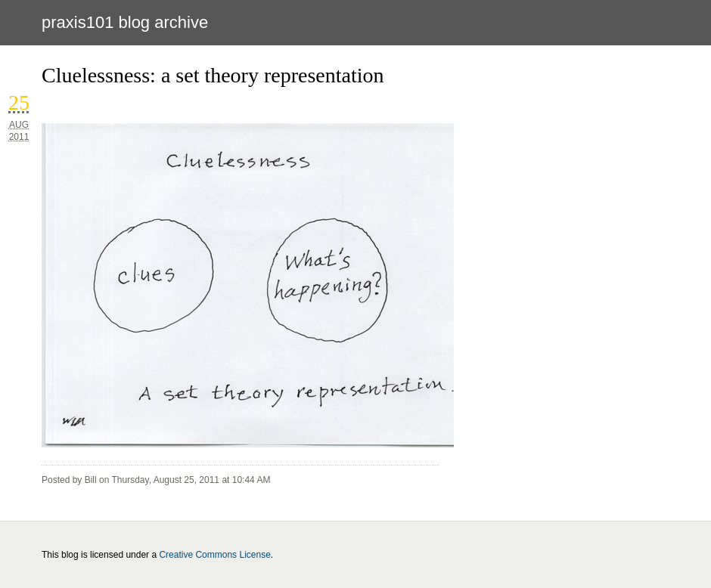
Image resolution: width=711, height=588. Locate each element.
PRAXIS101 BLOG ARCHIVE (125, 22)
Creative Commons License (214, 555)
